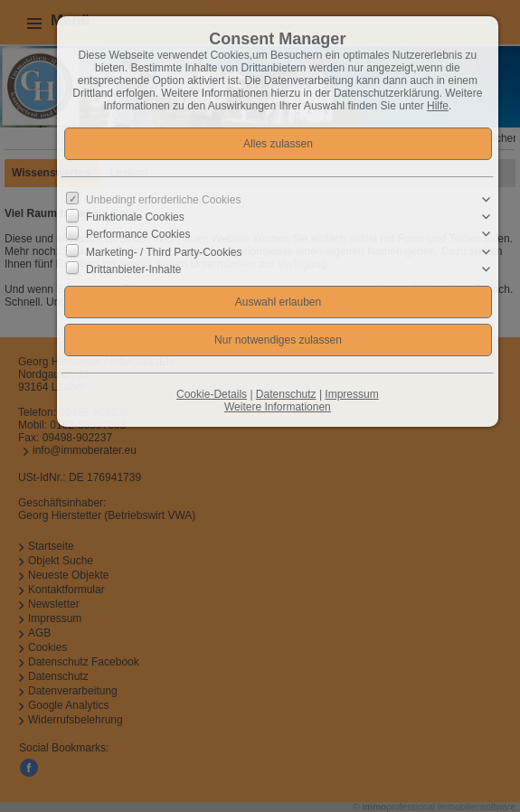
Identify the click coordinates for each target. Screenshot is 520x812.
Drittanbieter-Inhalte (133, 269)
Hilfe (438, 106)
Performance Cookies (138, 234)
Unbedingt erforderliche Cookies (163, 200)
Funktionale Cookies (135, 217)
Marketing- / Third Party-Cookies (164, 251)
